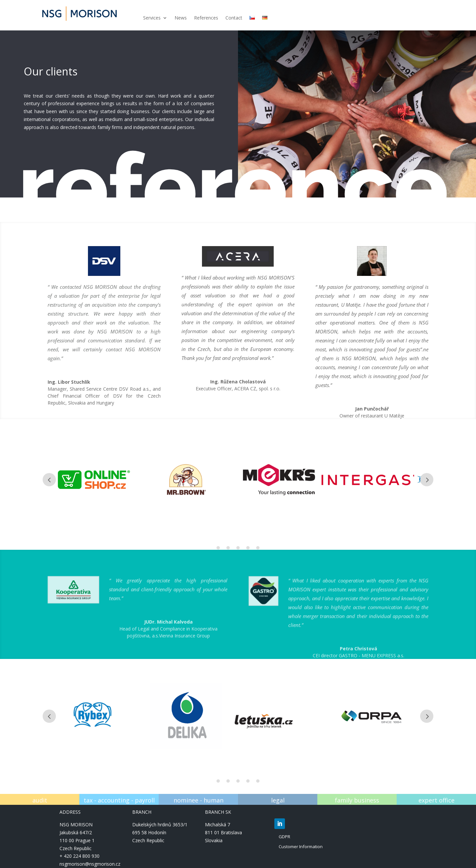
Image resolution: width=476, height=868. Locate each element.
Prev (49, 480)
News (181, 18)
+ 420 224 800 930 (79, 856)
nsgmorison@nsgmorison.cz (90, 864)
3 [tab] (238, 548)
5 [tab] (258, 548)
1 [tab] (218, 548)
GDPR (284, 837)
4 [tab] (248, 548)
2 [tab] (228, 548)
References (206, 18)
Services (152, 18)
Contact (234, 18)
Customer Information (301, 846)
